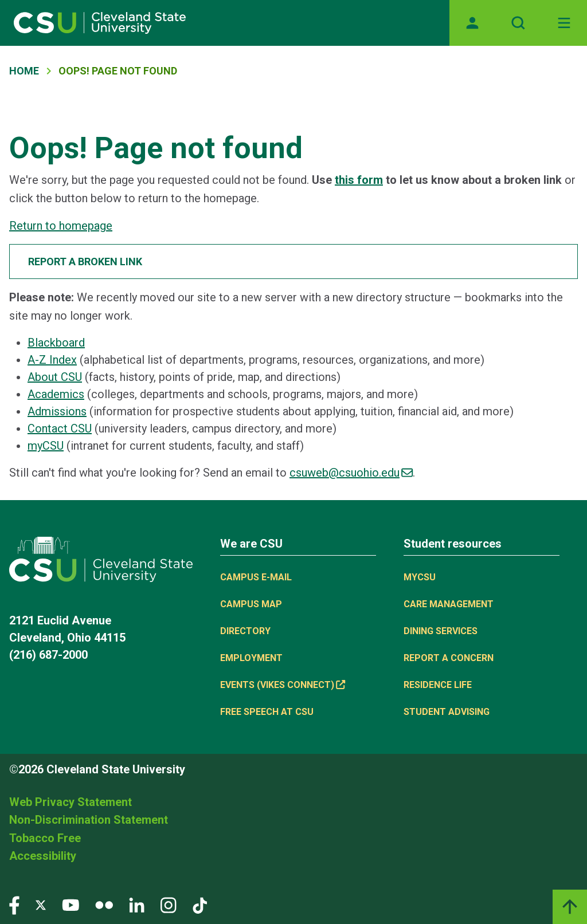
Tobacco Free (45, 838)
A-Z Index (52, 360)
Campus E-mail (256, 577)
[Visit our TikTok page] (200, 905)
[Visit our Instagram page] (169, 905)
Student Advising (447, 712)
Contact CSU (60, 428)
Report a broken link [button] (85, 262)
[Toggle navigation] (564, 23)
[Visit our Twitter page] (41, 905)
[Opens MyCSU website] (472, 23)
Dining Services (441, 631)
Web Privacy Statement (71, 802)
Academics (56, 394)
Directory (245, 631)
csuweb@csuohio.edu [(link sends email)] (351, 473)
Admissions (57, 411)
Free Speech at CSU (267, 712)
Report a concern (449, 658)
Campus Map (251, 604)
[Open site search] (518, 23)
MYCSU (420, 577)
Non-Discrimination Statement (89, 820)
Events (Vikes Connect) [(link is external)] (283, 685)
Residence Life (438, 685)
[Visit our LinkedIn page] (137, 905)
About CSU (55, 377)
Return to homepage (61, 226)
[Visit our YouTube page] (71, 905)
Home (24, 71)
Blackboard (56, 343)
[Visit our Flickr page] (104, 905)
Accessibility (43, 856)
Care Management (449, 604)
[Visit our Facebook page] (14, 905)
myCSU (46, 446)
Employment (251, 658)
